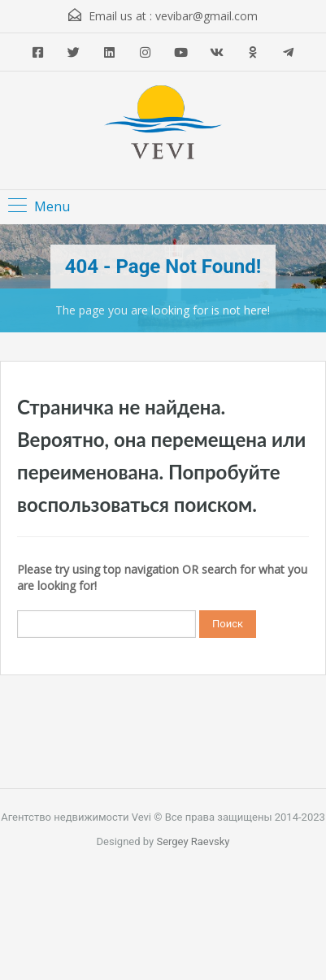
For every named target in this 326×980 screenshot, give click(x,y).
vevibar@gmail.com (206, 16)
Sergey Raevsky (193, 841)
